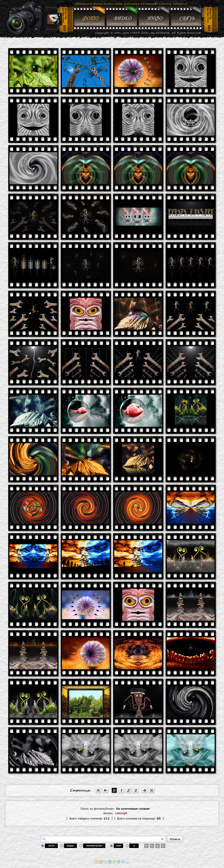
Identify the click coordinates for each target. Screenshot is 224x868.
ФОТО (51, 846)
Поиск (175, 839)
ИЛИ (119, 846)
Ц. (158, 846)
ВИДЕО (70, 846)
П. (146, 846)
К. (163, 846)
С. (152, 846)
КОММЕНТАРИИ (94, 846)
